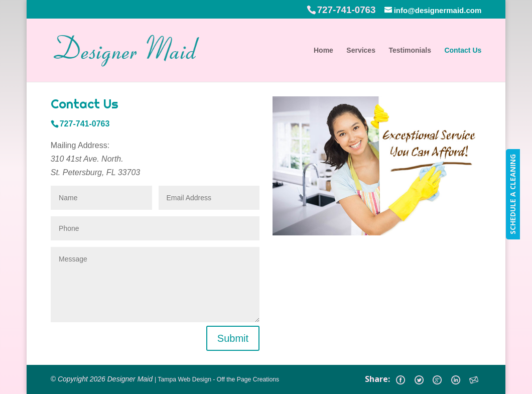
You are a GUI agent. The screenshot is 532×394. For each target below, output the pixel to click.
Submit (233, 338)
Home (323, 50)
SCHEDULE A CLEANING (513, 194)
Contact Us (463, 50)
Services (361, 50)
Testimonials (410, 50)
